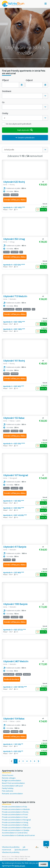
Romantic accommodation (12, 794)
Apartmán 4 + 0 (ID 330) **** (14, 444)
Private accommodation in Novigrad (16, 820)
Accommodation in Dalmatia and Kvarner (18, 835)
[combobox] (25, 96)
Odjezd (29, 80)
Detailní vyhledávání (25, 138)
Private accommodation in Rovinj (15, 812)
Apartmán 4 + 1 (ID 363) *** (14, 501)
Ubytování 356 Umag (14, 239)
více (43, 210)
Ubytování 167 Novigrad (16, 475)
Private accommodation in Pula (14, 807)
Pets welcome (8, 791)
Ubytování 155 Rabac (14, 418)
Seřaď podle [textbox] (9, 150)
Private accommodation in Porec (15, 814)
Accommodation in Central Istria (15, 833)
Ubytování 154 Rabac (14, 719)
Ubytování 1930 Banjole (15, 604)
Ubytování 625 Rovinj (14, 182)
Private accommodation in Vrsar (15, 817)
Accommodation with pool (12, 786)
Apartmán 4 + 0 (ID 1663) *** (14, 329)
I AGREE (43, 864)
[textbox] (22, 96)
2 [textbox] (5, 118)
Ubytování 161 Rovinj (14, 361)
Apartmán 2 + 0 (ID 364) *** (14, 508)
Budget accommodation (12, 780)
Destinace (7, 91)
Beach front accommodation (13, 783)
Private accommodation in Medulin (16, 809)
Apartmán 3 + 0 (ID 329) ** (13, 751)
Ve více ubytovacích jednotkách (19, 124)
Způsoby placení (21, 850)
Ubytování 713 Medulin (15, 296)
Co (3, 102)
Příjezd (5, 80)
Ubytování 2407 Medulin (16, 661)
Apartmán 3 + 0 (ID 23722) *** (15, 630)
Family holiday (8, 788)
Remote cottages (9, 778)
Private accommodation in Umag (15, 822)
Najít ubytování (25, 130)
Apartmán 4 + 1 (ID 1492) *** (14, 207)
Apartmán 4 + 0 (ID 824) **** (14, 265)
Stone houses (8, 775)
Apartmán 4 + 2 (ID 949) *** (14, 572)
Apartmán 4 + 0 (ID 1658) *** (14, 322)
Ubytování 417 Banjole (15, 547)
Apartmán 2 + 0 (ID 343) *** (14, 386)
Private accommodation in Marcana (16, 828)
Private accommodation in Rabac (15, 825)
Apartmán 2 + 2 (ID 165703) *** (15, 687)
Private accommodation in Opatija (16, 830)
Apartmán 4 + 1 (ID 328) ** (13, 744)
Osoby (5, 113)
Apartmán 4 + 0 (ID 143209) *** (15, 515)
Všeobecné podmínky (11, 847)
